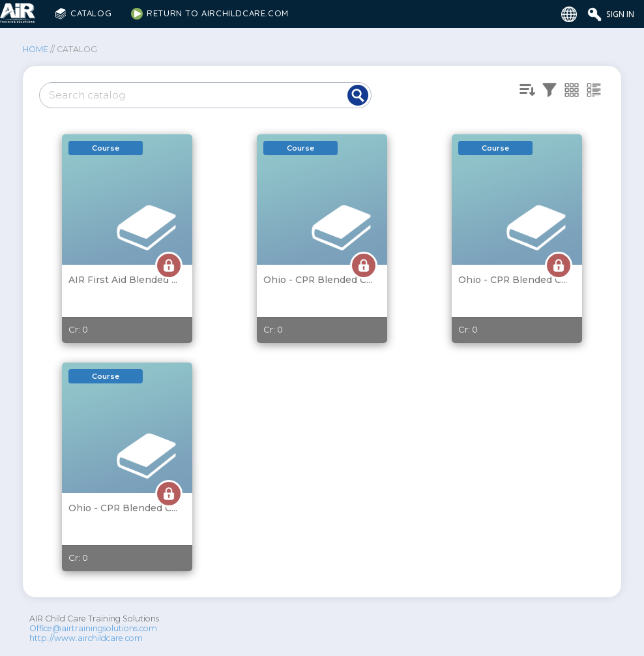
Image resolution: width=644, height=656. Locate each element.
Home (36, 49)
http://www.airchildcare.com (86, 638)
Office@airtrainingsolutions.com (93, 628)
